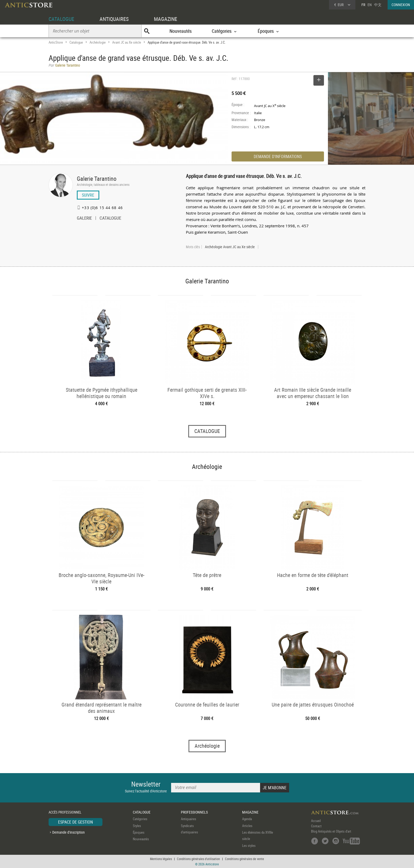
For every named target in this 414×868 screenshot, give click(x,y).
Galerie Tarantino (97, 179)
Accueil (316, 821)
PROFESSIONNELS (194, 812)
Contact (316, 826)
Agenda (247, 819)
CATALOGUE (61, 19)
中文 (378, 5)
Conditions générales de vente (244, 859)
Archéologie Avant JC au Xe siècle (230, 247)
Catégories (140, 819)
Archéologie (98, 42)
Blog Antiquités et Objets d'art (331, 831)
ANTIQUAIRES (114, 19)
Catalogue (76, 42)
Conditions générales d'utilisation (198, 859)
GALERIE (84, 219)
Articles (247, 826)
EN (370, 5)
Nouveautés (181, 31)
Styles (137, 826)
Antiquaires (189, 819)
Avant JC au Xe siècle (127, 42)
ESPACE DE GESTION (76, 822)
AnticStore (56, 42)
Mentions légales (161, 859)
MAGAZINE (166, 19)
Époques (139, 832)
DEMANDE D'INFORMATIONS (278, 156)
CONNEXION (401, 5)
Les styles (249, 846)
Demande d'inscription (69, 832)
